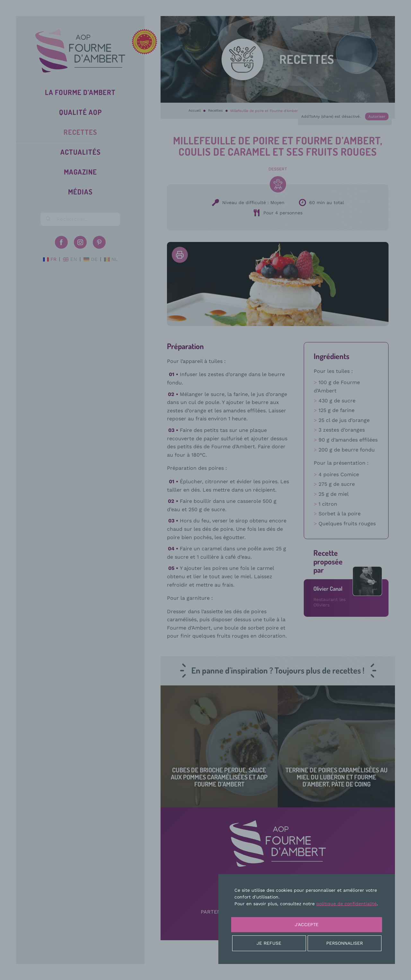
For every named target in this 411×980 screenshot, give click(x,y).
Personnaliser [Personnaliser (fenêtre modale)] (345, 943)
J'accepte (307, 924)
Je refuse (269, 943)
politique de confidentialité (346, 904)
